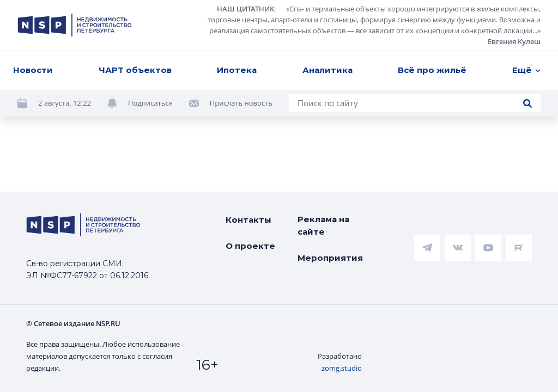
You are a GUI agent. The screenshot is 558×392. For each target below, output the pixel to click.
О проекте (250, 246)
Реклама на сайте (323, 225)
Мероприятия (330, 258)
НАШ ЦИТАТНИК (245, 9)
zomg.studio (342, 368)
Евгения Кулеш (514, 41)
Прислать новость (241, 103)
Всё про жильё (432, 70)
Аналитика (327, 70)
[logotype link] (75, 25)
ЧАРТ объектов (135, 70)
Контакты (248, 220)
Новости (33, 70)
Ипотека (237, 70)
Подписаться (150, 103)
